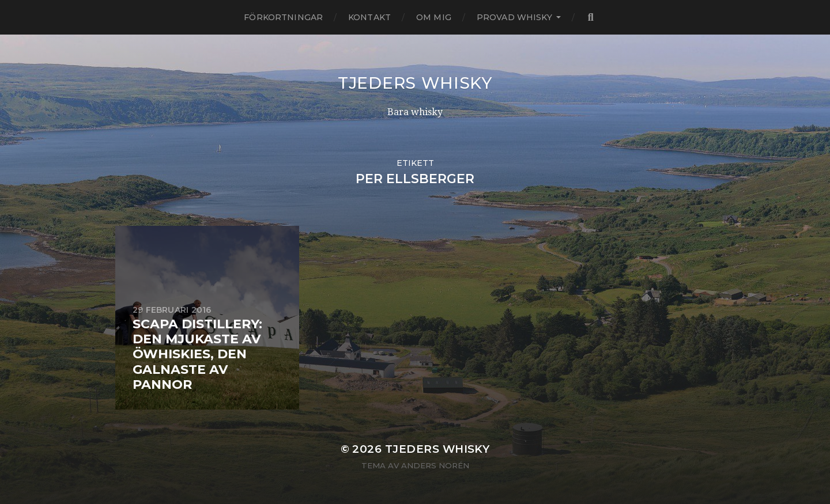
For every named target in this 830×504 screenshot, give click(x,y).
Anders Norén (435, 465)
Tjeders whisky (415, 83)
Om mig (434, 17)
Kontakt (369, 17)
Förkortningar (283, 17)
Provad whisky (514, 17)
